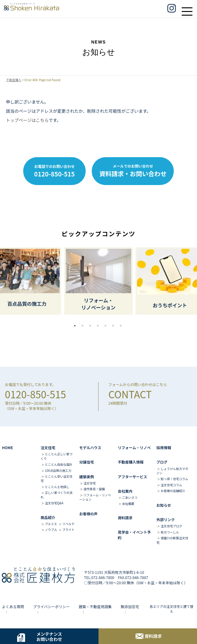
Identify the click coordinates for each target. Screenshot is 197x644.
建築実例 (87, 477)
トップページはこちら (27, 120)
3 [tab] (92, 326)
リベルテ (68, 524)
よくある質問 (13, 606)
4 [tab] (99, 326)
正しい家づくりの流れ (57, 495)
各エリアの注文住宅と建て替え (171, 609)
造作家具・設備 (94, 489)
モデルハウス (90, 447)
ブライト (68, 530)
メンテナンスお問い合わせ (49, 636)
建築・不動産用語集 (95, 606)
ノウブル (51, 530)
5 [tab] (107, 326)
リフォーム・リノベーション (95, 497)
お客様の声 (88, 514)
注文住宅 (48, 447)
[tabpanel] (98, 281)
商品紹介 (48, 517)
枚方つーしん (170, 532)
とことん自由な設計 (59, 464)
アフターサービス (132, 477)
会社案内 (125, 491)
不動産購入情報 (131, 462)
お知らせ (164, 505)
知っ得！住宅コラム (174, 479)
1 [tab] (76, 326)
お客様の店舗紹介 (173, 491)
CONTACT (130, 394)
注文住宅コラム (171, 485)
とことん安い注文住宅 (57, 478)
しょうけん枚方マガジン (172, 471)
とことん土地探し (57, 487)
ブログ (162, 462)
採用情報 (164, 447)
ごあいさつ (130, 497)
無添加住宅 (130, 606)
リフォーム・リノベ (134, 447)
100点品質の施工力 (58, 470)
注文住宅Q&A (54, 503)
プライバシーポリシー (51, 606)
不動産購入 (14, 80)
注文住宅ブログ (171, 526)
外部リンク (165, 519)
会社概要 (128, 504)
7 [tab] (122, 326)
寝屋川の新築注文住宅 (172, 540)
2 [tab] (84, 326)
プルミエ (51, 524)
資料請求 (125, 518)
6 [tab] (115, 326)
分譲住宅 (87, 462)
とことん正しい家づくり (57, 456)
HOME (7, 447)
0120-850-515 (35, 394)
